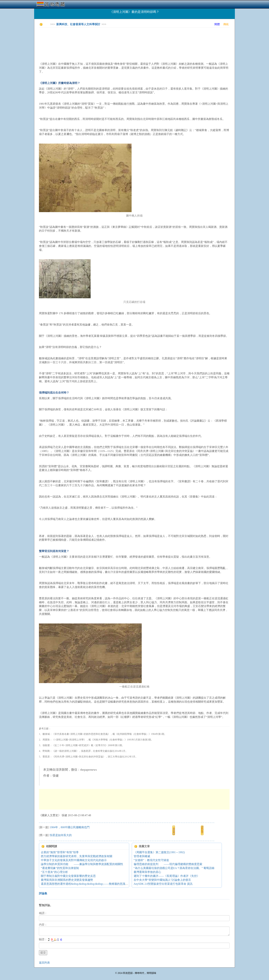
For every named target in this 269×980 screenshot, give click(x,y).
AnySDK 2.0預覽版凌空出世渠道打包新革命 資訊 (163, 884)
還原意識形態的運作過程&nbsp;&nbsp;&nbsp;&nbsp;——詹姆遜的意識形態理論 (89, 884)
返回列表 (44, 963)
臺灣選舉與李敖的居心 (147, 872)
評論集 (43, 893)
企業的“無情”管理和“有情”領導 (60, 852)
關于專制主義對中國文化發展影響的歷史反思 (68, 876)
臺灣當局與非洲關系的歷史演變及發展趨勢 (67, 880)
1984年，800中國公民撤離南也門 (70, 827)
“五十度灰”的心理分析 (54, 872)
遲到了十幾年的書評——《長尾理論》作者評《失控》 (167, 876)
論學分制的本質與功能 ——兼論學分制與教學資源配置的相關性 (82, 864)
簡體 (217, 24)
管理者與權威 (142, 856)
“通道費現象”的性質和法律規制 (60, 868)
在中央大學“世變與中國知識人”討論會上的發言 (162, 880)
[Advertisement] (101, 38)
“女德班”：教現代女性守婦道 (151, 860)
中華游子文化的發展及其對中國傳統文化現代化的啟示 (74, 860)
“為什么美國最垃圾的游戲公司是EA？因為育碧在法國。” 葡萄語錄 (174, 868)
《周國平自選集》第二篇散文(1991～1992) (159, 852)
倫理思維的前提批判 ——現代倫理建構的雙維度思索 (168, 864)
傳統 (226, 24)
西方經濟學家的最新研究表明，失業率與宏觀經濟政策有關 (77, 856)
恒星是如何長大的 (61, 835)
